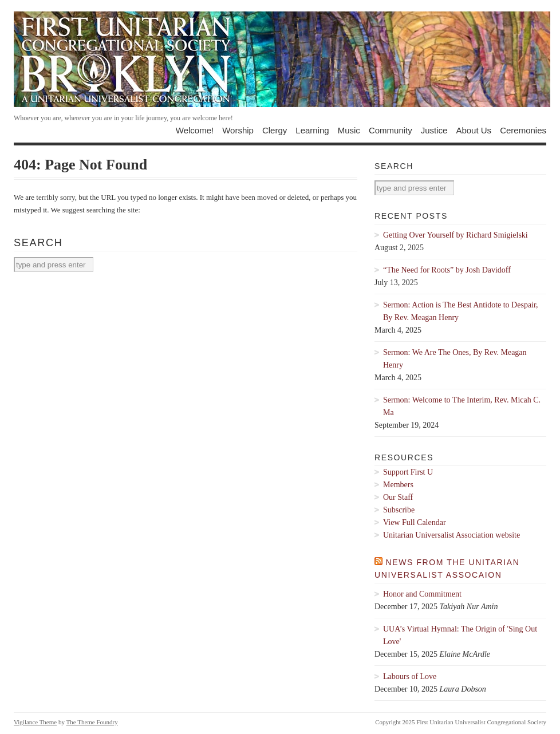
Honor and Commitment (422, 594)
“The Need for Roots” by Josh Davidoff (447, 270)
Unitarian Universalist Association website (451, 535)
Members (398, 485)
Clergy (275, 130)
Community (391, 130)
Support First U (408, 472)
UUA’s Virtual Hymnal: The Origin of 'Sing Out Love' (460, 635)
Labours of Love (410, 676)
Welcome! (195, 130)
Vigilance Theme (35, 722)
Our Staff (398, 497)
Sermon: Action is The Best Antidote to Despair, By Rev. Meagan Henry (461, 311)
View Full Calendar (415, 522)
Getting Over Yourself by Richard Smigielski (456, 235)
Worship (238, 130)
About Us (474, 130)
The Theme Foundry (92, 722)
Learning (312, 130)
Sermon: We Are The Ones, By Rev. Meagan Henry (455, 359)
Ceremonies (523, 130)
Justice (434, 130)
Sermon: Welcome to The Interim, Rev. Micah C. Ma (462, 406)
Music (349, 130)
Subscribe (399, 510)
